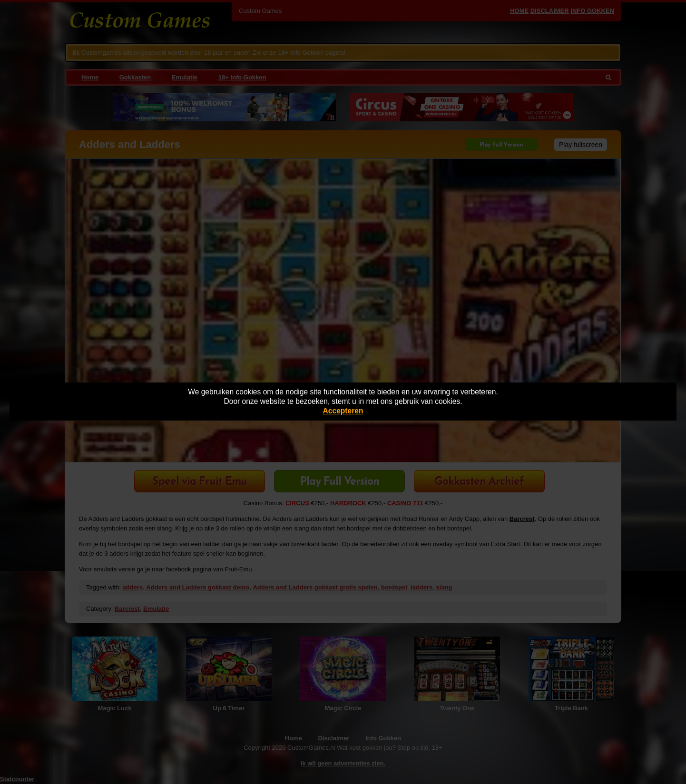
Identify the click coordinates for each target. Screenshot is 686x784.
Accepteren (343, 411)
